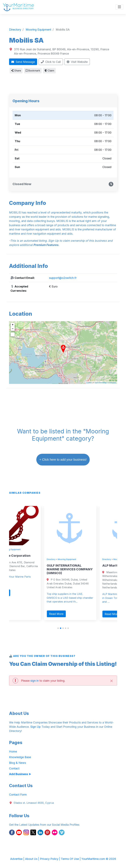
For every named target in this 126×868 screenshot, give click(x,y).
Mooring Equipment (31, 549)
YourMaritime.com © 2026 (99, 859)
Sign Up (36, 727)
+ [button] (13, 325)
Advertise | (18, 859)
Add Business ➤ (20, 774)
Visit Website (77, 62)
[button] (58, 628)
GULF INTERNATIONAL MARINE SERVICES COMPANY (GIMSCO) (89, 569)
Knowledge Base (20, 757)
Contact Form (18, 795)
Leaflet (89, 383)
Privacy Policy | (50, 859)
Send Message (23, 62)
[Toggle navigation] (119, 7)
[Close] (112, 680)
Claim (49, 71)
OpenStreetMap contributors (105, 383)
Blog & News (18, 763)
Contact (14, 768)
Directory (15, 549)
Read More (20, 593)
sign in (35, 681)
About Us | (32, 859)
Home (13, 751)
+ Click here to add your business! (63, 460)
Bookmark (33, 71)
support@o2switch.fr (63, 278)
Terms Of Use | (71, 859)
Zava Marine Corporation (30, 556)
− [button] (13, 329)
